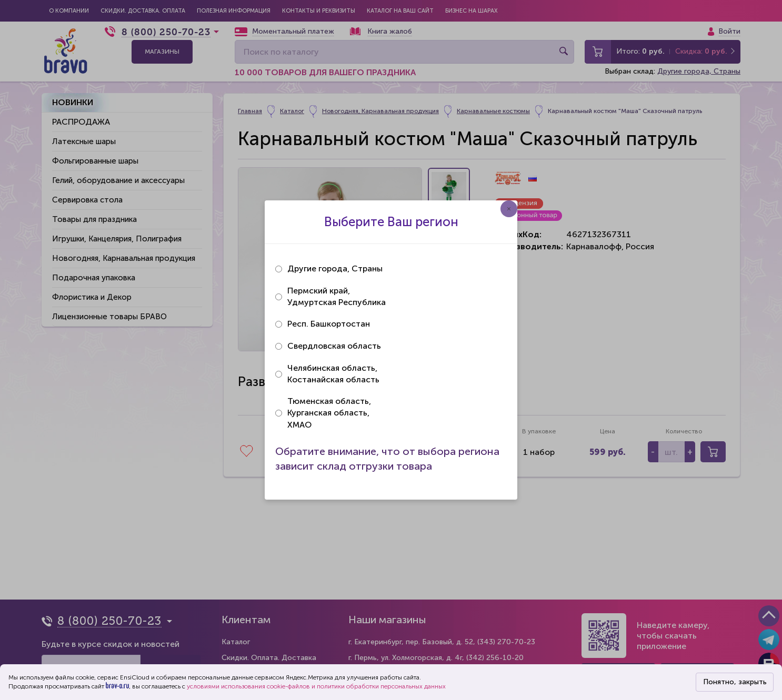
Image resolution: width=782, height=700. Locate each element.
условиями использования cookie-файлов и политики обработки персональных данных (316, 686)
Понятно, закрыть (735, 682)
